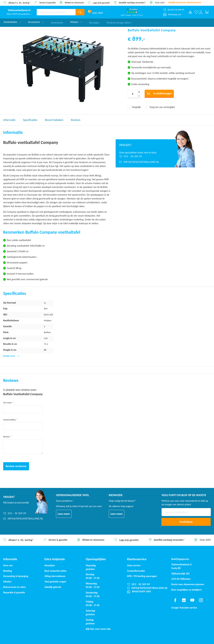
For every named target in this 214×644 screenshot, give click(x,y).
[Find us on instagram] (201, 600)
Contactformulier (136, 571)
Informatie (9, 120)
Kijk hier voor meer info (98, 629)
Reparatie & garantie (14, 592)
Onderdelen (57, 22)
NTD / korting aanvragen (142, 576)
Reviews (76, 120)
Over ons (8, 565)
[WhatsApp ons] (172, 15)
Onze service (134, 565)
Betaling (7, 571)
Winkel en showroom (74, 2)
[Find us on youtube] (192, 600)
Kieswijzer (94, 22)
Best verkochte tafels (55, 571)
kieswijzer (50, 565)
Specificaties (30, 120)
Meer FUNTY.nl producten (19, 14)
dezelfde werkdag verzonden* (132, 3)
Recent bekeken (54, 120)
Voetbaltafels (12, 22)
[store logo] (19, 10)
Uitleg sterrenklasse (55, 576)
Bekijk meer (10, 356)
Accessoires (36, 22)
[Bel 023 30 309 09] (174, 10)
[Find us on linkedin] (184, 600)
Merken (76, 22)
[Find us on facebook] (175, 600)
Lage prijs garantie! (102, 3)
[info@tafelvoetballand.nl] (141, 162)
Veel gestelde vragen (55, 582)
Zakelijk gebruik (53, 587)
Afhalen (7, 582)
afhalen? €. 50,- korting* (19, 3)
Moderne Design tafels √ (119, 22)
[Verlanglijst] (196, 12)
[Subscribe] (186, 522)
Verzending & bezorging (16, 576)
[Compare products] (190, 12)
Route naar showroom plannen (188, 584)
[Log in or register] (201, 12)
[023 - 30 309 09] (141, 156)
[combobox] (56, 12)
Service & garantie (47, 2)
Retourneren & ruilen (14, 587)
